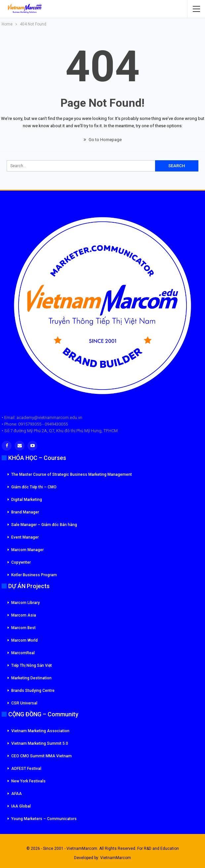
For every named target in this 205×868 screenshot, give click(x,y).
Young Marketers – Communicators (44, 819)
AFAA (17, 794)
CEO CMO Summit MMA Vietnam (41, 756)
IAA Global (21, 806)
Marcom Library (25, 603)
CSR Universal (24, 703)
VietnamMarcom (116, 858)
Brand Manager (25, 512)
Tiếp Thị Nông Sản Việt (32, 665)
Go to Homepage (103, 140)
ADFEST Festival (26, 769)
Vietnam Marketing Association (40, 731)
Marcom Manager (27, 550)
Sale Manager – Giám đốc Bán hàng (44, 525)
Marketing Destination (31, 678)
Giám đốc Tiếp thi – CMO (34, 487)
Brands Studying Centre (33, 691)
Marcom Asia (24, 615)
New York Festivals (28, 781)
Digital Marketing (27, 500)
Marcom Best (23, 628)
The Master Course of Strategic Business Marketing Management (72, 474)
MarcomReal (23, 653)
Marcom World (24, 640)
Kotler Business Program (34, 575)
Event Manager (25, 537)
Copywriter (21, 562)
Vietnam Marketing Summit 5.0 (40, 743)
